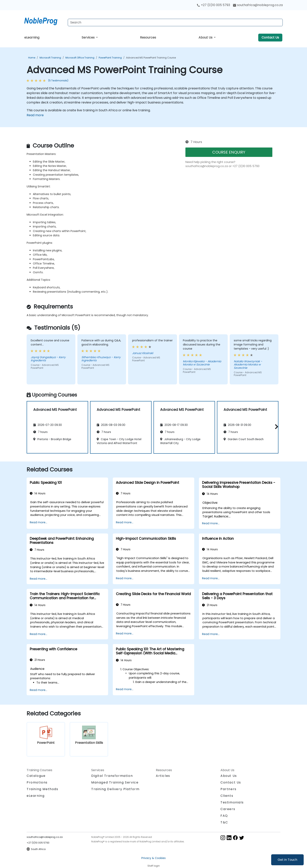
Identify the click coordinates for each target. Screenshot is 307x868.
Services (88, 37)
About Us (206, 37)
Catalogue (36, 776)
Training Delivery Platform (115, 789)
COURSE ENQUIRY (229, 152)
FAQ (224, 816)
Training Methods (42, 789)
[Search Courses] (175, 22)
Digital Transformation (112, 776)
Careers (228, 809)
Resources (148, 37)
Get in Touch (287, 860)
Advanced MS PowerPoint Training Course (151, 58)
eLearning (32, 37)
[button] (276, 427)
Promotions (37, 782)
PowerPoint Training (110, 58)
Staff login (154, 866)
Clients (227, 796)
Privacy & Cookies (153, 858)
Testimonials (232, 802)
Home (32, 58)
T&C (224, 822)
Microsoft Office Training (80, 58)
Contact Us (270, 37)
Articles (163, 776)
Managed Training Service (115, 782)
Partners (228, 789)
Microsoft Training (50, 58)
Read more (35, 115)
